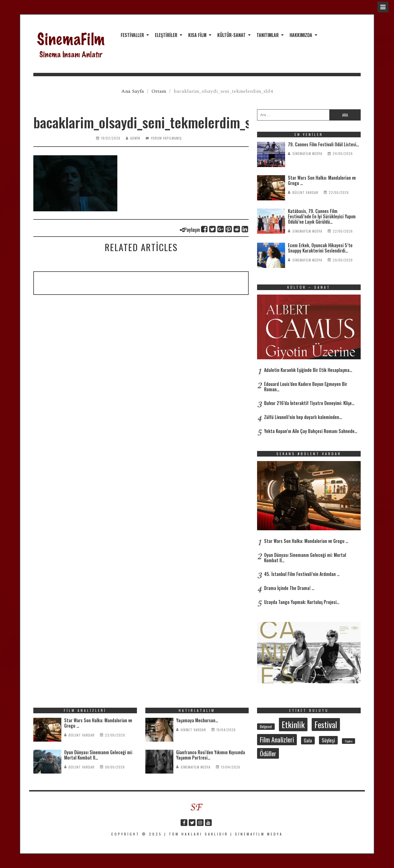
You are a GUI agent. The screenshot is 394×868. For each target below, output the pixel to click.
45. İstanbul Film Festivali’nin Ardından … (302, 574)
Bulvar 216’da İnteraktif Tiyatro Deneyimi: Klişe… (309, 403)
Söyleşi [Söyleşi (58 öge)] (328, 740)
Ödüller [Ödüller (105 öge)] (268, 753)
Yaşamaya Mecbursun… (197, 720)
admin (135, 138)
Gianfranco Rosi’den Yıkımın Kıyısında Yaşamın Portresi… (211, 755)
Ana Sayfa (133, 91)
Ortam (159, 91)
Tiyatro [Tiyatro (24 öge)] (348, 741)
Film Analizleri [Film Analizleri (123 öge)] (277, 739)
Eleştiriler (166, 35)
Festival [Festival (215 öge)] (326, 725)
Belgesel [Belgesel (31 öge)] (266, 727)
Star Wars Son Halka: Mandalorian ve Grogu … (322, 180)
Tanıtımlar (268, 35)
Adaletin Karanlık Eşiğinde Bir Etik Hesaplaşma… (308, 370)
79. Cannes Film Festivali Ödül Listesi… (323, 144)
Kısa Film (197, 35)
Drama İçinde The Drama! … (289, 588)
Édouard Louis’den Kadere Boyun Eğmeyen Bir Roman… (306, 387)
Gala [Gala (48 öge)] (308, 740)
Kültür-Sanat (231, 35)
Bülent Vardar (305, 192)
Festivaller (132, 35)
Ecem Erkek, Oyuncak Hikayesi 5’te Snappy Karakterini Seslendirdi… (320, 248)
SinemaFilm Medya (307, 153)
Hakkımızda (301, 35)
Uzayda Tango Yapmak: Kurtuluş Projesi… (302, 602)
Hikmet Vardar (193, 730)
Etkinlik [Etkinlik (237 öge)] (293, 724)
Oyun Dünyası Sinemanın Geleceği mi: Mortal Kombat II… (305, 558)
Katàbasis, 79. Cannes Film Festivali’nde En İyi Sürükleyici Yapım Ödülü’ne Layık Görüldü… (322, 216)
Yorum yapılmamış (166, 138)
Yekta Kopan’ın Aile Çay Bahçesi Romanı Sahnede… (311, 431)
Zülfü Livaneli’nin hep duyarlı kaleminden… (303, 417)
